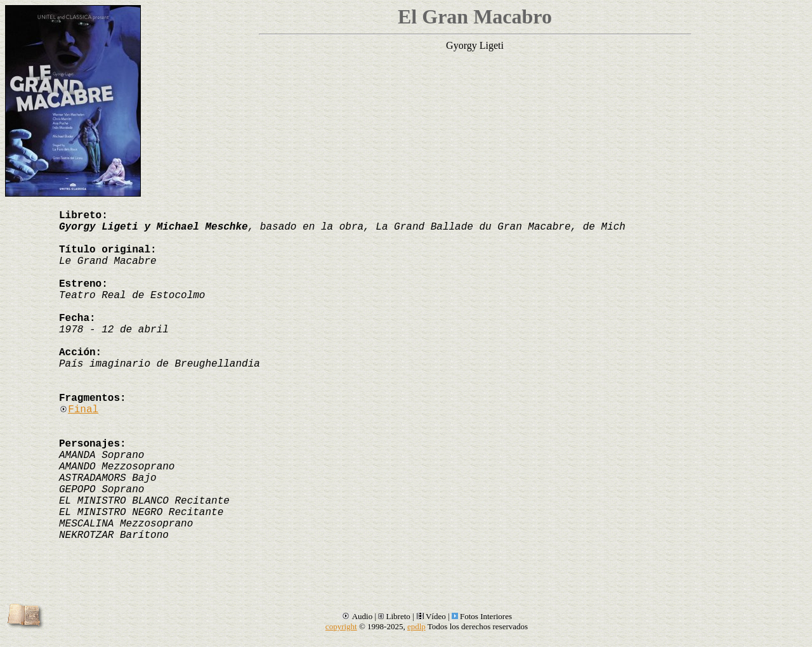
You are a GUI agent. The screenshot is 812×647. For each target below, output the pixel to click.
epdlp (416, 626)
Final (79, 410)
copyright (341, 626)
